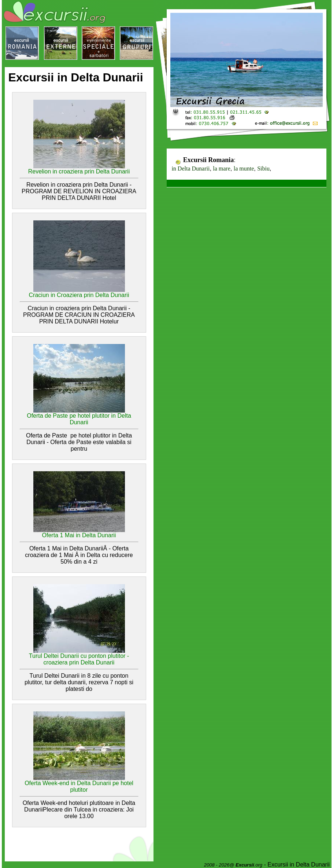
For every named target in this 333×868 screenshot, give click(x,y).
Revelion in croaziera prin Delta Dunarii (79, 171)
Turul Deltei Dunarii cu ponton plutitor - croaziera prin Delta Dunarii (79, 659)
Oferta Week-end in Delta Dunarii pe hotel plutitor (79, 786)
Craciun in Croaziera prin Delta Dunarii (79, 295)
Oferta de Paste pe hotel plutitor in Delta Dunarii (79, 419)
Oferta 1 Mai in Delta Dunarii (79, 535)
